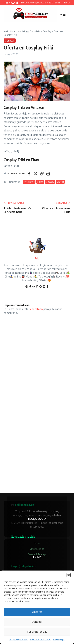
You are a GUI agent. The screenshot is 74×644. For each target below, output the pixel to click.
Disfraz (60, 182)
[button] (69, 575)
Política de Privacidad (40, 640)
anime (40, 182)
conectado (36, 309)
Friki (37, 258)
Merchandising (20, 31)
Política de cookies (19, 640)
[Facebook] (30, 287)
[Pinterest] (37, 287)
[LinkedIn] (44, 287)
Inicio (6, 31)
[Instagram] (41, 287)
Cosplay (47, 31)
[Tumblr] (47, 287)
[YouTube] (34, 287)
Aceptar (37, 612)
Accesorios (29, 182)
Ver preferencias (37, 632)
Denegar (37, 622)
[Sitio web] (27, 287)
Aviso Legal (59, 640)
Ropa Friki (35, 31)
